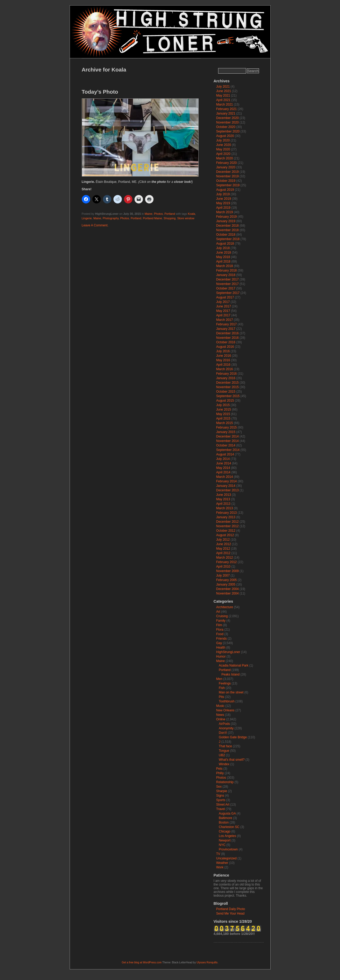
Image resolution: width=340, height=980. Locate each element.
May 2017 (223, 311)
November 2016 (228, 338)
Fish (222, 688)
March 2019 (225, 212)
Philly (220, 773)
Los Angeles (228, 836)
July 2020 (223, 140)
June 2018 (224, 253)
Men (219, 679)
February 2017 (227, 324)
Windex (224, 764)
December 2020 (228, 118)
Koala (191, 214)
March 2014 (225, 477)
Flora (220, 630)
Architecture (225, 607)
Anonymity (226, 728)
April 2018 (223, 261)
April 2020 (223, 154)
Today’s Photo (100, 92)
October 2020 (226, 127)
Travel (221, 809)
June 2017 (224, 306)
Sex (219, 787)
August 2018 (225, 244)
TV (218, 854)
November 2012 (228, 526)
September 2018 (228, 239)
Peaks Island (231, 674)
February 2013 (227, 513)
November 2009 (228, 571)
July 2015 (223, 405)
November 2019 (228, 176)
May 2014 (223, 468)
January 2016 (226, 378)
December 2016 (228, 333)
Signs (220, 796)
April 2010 (223, 567)
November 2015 (228, 387)
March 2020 (225, 158)
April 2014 (223, 472)
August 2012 (225, 535)
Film (219, 625)
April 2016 (223, 365)
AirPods (224, 724)
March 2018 (225, 266)
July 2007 (223, 575)
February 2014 (227, 481)
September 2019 (228, 185)
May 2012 (223, 549)
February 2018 (227, 270)
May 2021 (223, 96)
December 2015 (228, 383)
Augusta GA (227, 814)
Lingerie (87, 218)
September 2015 (228, 396)
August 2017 (225, 297)
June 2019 (224, 199)
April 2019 (223, 208)
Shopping (170, 218)
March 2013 (225, 508)
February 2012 (227, 562)
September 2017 (228, 293)
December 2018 (228, 226)
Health (221, 648)
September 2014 (228, 450)
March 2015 (225, 423)
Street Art (223, 805)
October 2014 (226, 445)
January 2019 (226, 221)
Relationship (225, 782)
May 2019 (223, 203)
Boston (224, 822)
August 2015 (225, 401)
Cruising (222, 616)
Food (220, 634)
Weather (222, 863)
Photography (111, 218)
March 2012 (225, 558)
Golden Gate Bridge (233, 737)
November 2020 (228, 122)
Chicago (225, 831)
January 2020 (226, 167)
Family (221, 621)
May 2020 (223, 149)
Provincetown (228, 849)
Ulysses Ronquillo (207, 962)
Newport (225, 840)
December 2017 (228, 279)
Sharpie (222, 791)
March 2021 (225, 104)
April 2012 (223, 553)
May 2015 (223, 414)
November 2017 (228, 284)
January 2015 (226, 432)
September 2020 (228, 131)
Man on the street (231, 692)
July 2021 (223, 87)
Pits (222, 697)
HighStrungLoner (228, 652)
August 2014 (225, 454)
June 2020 (224, 145)
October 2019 (226, 181)
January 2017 (226, 329)
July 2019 (223, 194)
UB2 (222, 755)
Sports (221, 800)
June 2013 (224, 495)
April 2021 (223, 100)
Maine (148, 214)
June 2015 (224, 410)
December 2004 (228, 589)
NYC (222, 845)
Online (221, 719)
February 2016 (227, 374)
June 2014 (224, 463)
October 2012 (226, 531)
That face (226, 746)
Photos (159, 214)
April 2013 (223, 504)
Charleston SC (229, 827)
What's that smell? (232, 760)
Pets (219, 769)
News (220, 715)
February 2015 (227, 427)
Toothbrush (227, 701)
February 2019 (227, 217)
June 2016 (224, 356)
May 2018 (223, 257)
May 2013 (223, 499)
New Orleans (225, 710)
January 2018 (226, 275)
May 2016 (223, 360)
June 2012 (224, 544)
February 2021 (227, 109)
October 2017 (226, 288)
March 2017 (225, 320)
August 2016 (225, 347)
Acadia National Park (234, 665)
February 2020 (227, 163)
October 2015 (226, 392)
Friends (222, 639)
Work (220, 867)
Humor (221, 656)
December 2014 (228, 436)
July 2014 (223, 459)
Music (220, 706)
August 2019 (225, 190)
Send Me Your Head (230, 914)
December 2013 (228, 490)
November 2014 (228, 441)
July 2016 (223, 351)
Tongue (224, 751)
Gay (219, 643)
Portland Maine (153, 218)
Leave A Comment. (95, 225)
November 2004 (228, 593)
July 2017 (223, 302)
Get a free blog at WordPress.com (142, 962)
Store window (186, 218)
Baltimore (226, 818)
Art (218, 612)
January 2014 (226, 486)
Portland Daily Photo (231, 909)
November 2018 (228, 230)
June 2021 (224, 91)
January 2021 (226, 113)
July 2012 (223, 540)
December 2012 (228, 522)
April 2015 (223, 418)
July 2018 (223, 248)
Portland (170, 214)
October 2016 (226, 342)
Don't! (223, 733)
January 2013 (226, 517)
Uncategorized (226, 858)
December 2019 (228, 172)
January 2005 (226, 584)
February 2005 (227, 580)
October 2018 (226, 235)
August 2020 (225, 136)
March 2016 (225, 369)
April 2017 (223, 315)
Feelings (225, 683)
